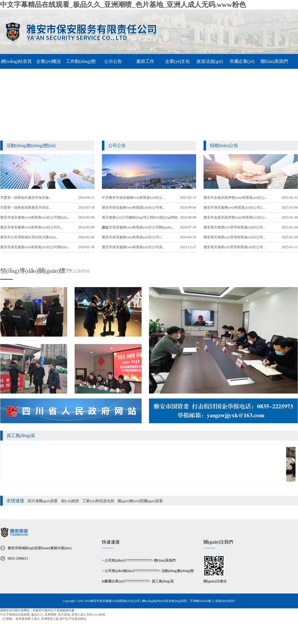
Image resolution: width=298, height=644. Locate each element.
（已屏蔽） (7, 619)
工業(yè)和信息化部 (98, 501)
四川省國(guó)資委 (43, 501)
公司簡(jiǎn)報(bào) (119, 571)
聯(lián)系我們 (165, 560)
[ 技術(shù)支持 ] (224, 601)
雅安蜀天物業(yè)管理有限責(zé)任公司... (235, 247)
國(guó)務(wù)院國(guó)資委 (140, 501)
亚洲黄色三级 (50, 619)
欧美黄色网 (23, 619)
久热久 (36, 619)
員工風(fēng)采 (21, 436)
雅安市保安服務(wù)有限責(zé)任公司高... (134, 247)
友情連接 (15, 501)
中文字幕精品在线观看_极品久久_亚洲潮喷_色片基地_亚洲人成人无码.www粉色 (123, 5)
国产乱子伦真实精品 (73, 619)
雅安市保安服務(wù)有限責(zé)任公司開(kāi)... (35, 247)
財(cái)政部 (70, 501)
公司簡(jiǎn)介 (116, 560)
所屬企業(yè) (114, 581)
